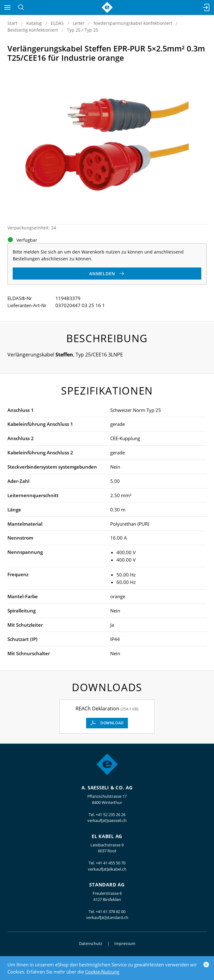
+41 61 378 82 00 (111, 912)
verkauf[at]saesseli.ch (107, 820)
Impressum (125, 943)
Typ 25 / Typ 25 (83, 30)
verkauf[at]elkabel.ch (107, 869)
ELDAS (57, 23)
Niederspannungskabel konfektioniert (133, 23)
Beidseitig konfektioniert (33, 30)
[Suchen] (21, 7)
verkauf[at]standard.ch (107, 917)
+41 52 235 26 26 (111, 814)
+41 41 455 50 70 (111, 863)
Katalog (34, 23)
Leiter (79, 23)
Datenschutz (91, 943)
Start (12, 23)
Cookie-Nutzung (102, 972)
